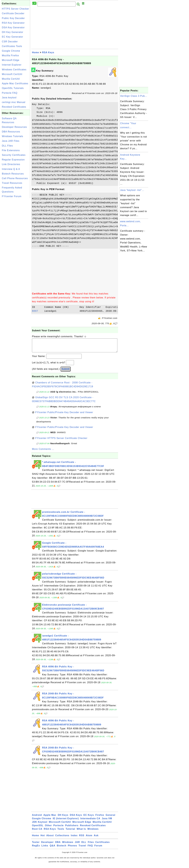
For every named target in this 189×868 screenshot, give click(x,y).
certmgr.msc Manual (14, 102)
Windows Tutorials (13, 136)
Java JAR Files (11, 141)
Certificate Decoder (13, 13)
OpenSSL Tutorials (13, 88)
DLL (84, 845)
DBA (58, 845)
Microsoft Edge (11, 60)
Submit (66, 372)
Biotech (62, 848)
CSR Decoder (10, 42)
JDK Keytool (40, 825)
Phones (73, 848)
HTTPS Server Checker (15, 9)
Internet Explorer (12, 65)
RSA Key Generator (13, 23)
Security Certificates (14, 155)
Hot (43, 838)
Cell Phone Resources (15, 178)
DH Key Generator (13, 32)
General (110, 818)
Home (35, 52)
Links (45, 848)
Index (74, 838)
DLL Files (7, 146)
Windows (93, 832)
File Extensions (11, 150)
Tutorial (70, 832)
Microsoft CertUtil (12, 74)
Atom (89, 838)
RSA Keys (48, 52)
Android (37, 818)
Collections (62, 838)
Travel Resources (12, 183)
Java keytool (9, 98)
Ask (96, 838)
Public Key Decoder (13, 18)
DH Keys (63, 818)
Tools (61, 832)
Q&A (53, 848)
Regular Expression (13, 160)
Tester (36, 845)
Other (48, 828)
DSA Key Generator (13, 27)
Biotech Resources (13, 174)
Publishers (72, 828)
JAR (77, 845)
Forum (98, 848)
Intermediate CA (90, 821)
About (50, 838)
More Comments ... (43, 452)
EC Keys (89, 818)
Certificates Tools (12, 46)
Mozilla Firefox (10, 55)
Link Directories (11, 164)
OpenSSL (38, 828)
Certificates (103, 845)
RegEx (36, 848)
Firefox (100, 818)
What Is (81, 832)
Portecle (59, 828)
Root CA (37, 832)
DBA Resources (11, 132)
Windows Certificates (14, 70)
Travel (82, 848)
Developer (47, 845)
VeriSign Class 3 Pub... (134, 96)
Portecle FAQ (10, 93)
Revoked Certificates (14, 107)
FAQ (90, 848)
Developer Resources (14, 127)
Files (91, 845)
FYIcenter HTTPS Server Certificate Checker (61, 441)
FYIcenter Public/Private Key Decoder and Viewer (64, 415)
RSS (82, 838)
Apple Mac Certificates (15, 83)
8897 (37, 311)
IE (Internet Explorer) (66, 821)
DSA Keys (76, 818)
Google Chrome (11, 51)
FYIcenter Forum (12, 196)
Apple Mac (50, 818)
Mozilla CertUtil (11, 79)
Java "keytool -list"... (132, 190)
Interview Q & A (11, 169)
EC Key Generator (13, 37)
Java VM (107, 821)
